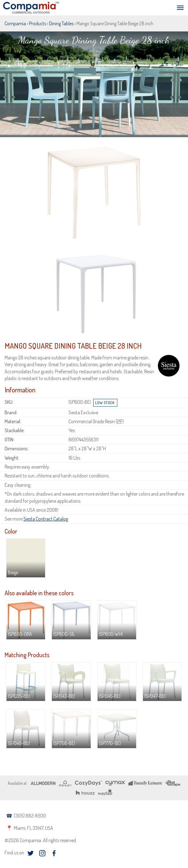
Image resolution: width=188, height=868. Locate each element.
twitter (30, 853)
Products (38, 23)
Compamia (15, 23)
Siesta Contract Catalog (46, 519)
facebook (54, 853)
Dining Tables (61, 23)
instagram (42, 853)
